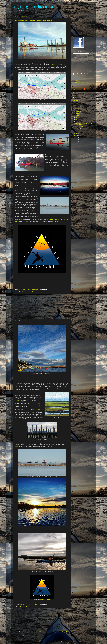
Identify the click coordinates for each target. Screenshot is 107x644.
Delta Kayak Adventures (78, 77)
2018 (76, 108)
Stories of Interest (77, 94)
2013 (76, 139)
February (78, 129)
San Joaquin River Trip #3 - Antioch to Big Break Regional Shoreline (33, 20)
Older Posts (66, 632)
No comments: (35, 290)
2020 (76, 104)
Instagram (48, 600)
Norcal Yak (75, 81)
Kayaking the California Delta (36, 7)
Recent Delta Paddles (20, 320)
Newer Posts (18, 632)
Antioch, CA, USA (23, 606)
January (78, 131)
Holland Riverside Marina (41, 527)
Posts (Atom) (24, 635)
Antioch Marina (55, 65)
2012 (76, 141)
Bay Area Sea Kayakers (78, 82)
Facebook (42, 600)
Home (42, 632)
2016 (76, 133)
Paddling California (77, 79)
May (77, 120)
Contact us (17, 446)
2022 (76, 100)
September (78, 114)
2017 (76, 110)
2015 (76, 135)
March (77, 121)
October (78, 112)
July (77, 118)
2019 (76, 106)
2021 (76, 102)
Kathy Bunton (89, 89)
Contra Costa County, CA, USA (26, 292)
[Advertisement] (42, 305)
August (77, 116)
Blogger (61, 641)
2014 (76, 137)
